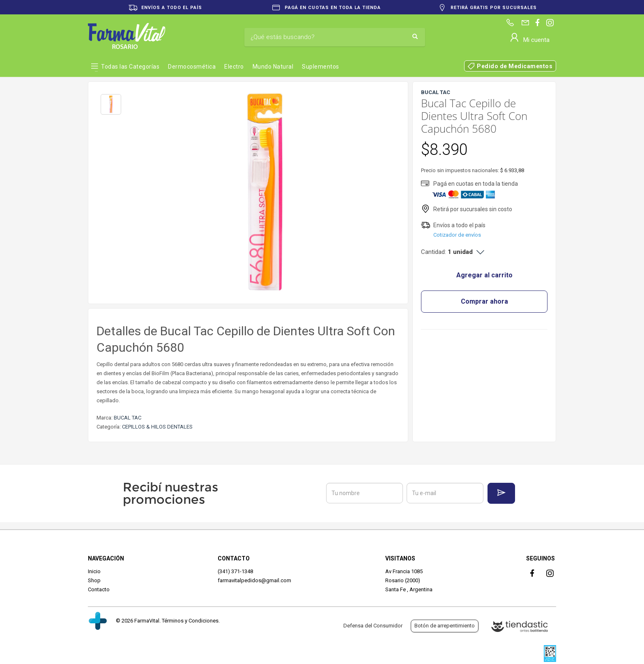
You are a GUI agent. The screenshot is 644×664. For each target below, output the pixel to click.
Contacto (99, 589)
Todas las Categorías (130, 67)
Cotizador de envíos (457, 235)
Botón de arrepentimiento (445, 626)
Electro (234, 67)
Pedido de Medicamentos (515, 66)
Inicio (94, 571)
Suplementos (321, 67)
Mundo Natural (273, 67)
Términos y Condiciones (190, 621)
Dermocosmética (192, 67)
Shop (94, 580)
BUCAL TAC (128, 418)
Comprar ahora (484, 301)
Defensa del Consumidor (373, 626)
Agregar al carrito (484, 275)
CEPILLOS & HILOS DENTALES (157, 427)
